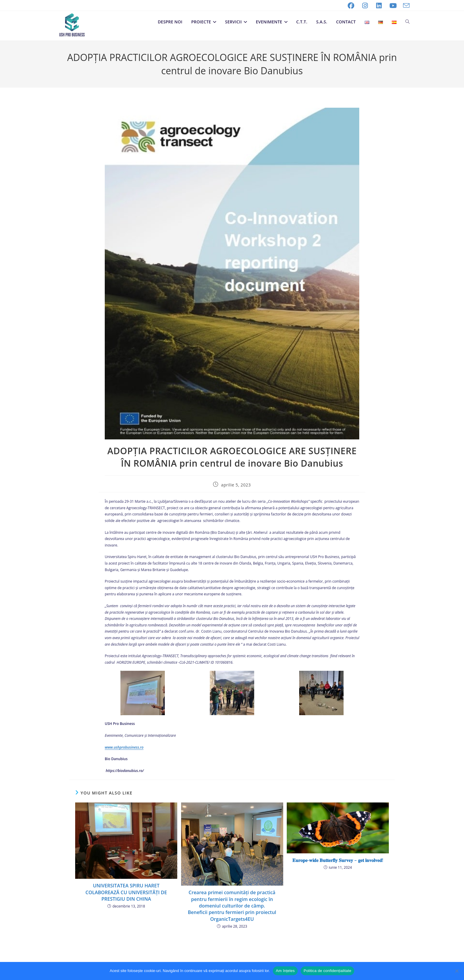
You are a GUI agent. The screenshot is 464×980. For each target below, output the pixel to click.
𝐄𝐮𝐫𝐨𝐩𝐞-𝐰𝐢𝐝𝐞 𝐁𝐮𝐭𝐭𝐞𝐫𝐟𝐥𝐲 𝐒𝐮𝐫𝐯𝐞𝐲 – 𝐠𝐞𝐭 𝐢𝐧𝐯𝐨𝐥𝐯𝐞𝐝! (338, 860)
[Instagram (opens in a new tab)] (365, 6)
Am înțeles (285, 971)
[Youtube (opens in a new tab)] (393, 6)
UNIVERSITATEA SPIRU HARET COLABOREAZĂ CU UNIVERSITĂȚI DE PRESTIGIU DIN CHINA (126, 892)
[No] (457, 971)
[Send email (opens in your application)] (405, 6)
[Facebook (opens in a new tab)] (351, 6)
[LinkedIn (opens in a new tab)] (379, 6)
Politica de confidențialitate (327, 971)
